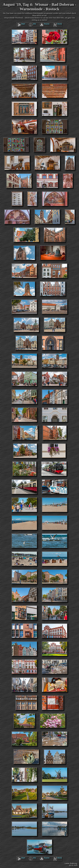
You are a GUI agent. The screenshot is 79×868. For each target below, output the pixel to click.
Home (60, 24)
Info (34, 24)
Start (23, 24)
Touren (47, 24)
